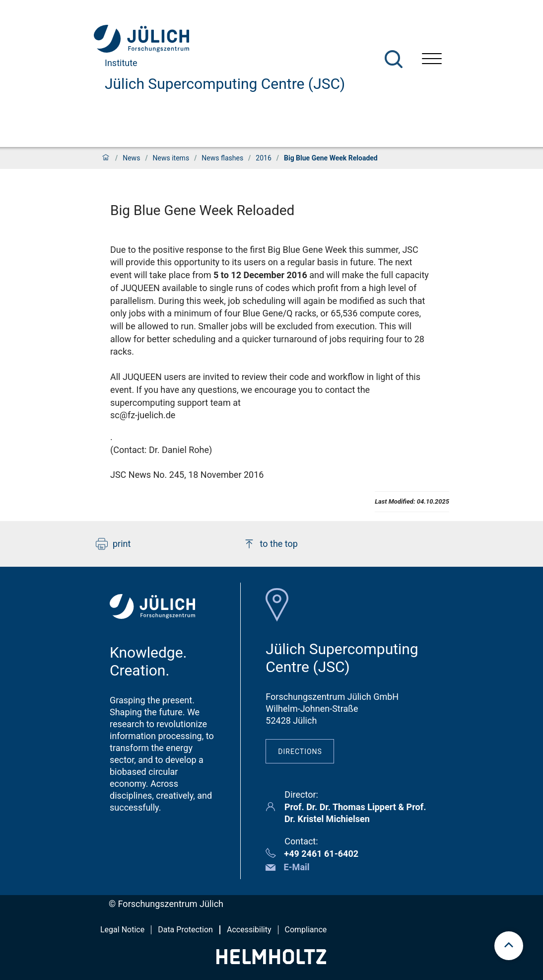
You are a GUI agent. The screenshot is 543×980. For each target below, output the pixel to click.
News (131, 158)
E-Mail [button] (296, 867)
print (113, 544)
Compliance (306, 930)
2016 (263, 158)
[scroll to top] (509, 946)
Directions (300, 752)
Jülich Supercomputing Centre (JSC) (225, 84)
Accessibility (249, 930)
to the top (271, 544)
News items (171, 158)
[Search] (394, 59)
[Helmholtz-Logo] (271, 961)
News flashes (222, 158)
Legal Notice (122, 930)
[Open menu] (432, 60)
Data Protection (185, 930)
